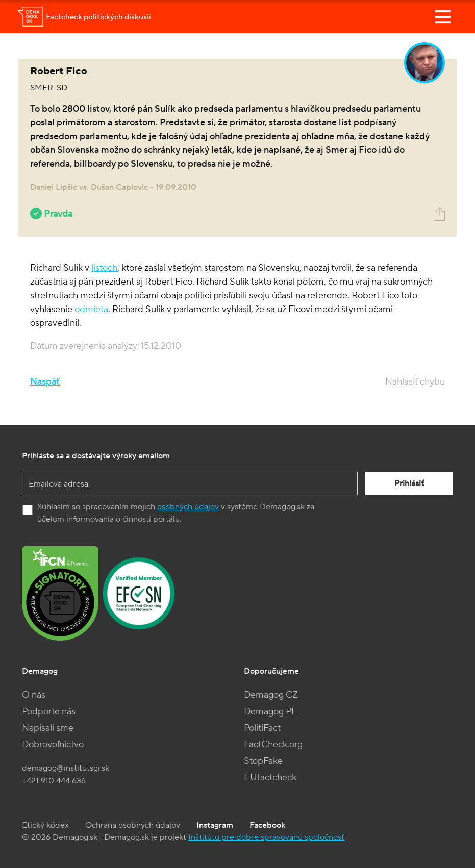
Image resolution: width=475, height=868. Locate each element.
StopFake (263, 761)
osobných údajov (188, 507)
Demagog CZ (271, 695)
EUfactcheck (270, 777)
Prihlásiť (409, 483)
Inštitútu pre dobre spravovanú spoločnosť (266, 837)
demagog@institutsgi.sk (66, 768)
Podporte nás (49, 712)
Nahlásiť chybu (415, 382)
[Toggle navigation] (443, 17)
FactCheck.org (273, 744)
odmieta (91, 309)
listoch (104, 268)
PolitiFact (262, 728)
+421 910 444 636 (54, 781)
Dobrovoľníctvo (53, 744)
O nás (34, 695)
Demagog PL (270, 712)
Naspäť (45, 382)
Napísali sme (48, 728)
